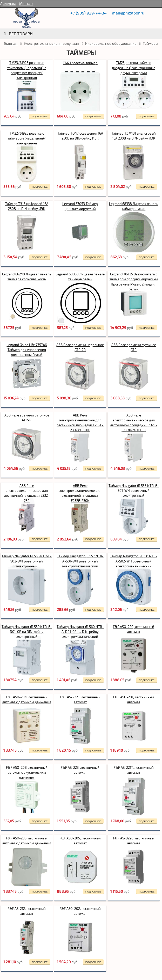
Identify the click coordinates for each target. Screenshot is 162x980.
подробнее (40, 116)
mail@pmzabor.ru (128, 13)
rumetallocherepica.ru (26, 18)
